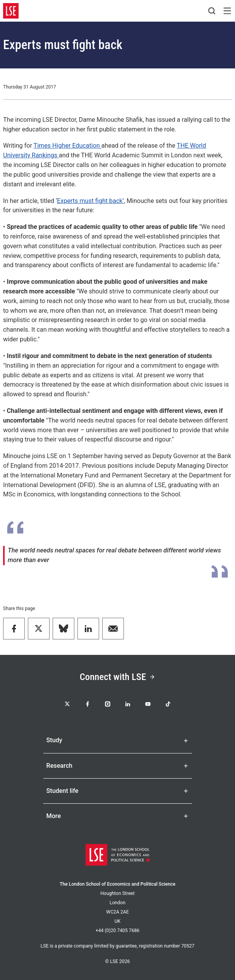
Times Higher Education (68, 146)
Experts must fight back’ (90, 201)
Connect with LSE (117, 677)
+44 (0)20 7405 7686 (117, 931)
